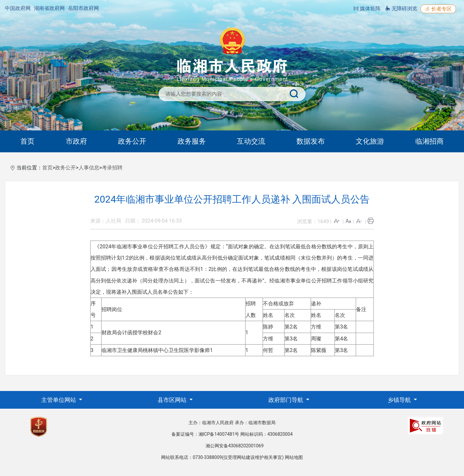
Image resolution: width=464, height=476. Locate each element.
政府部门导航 (286, 400)
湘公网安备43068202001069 (235, 446)
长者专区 (438, 9)
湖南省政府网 (49, 8)
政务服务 (192, 141)
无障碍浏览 (401, 9)
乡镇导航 (400, 400)
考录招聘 (112, 168)
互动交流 (251, 141)
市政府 (76, 141)
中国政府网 (18, 8)
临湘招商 (430, 141)
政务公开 (132, 141)
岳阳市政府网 (83, 8)
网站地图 (294, 457)
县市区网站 (173, 400)
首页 (27, 141)
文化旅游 (370, 141)
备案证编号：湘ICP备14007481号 (205, 434)
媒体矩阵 (367, 9)
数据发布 (311, 141)
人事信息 (89, 168)
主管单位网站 (59, 400)
